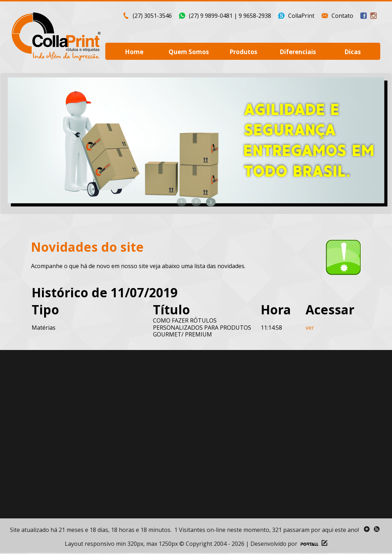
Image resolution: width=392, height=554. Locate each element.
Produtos (243, 52)
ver (310, 328)
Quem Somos (189, 52)
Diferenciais (298, 52)
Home (134, 52)
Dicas (353, 52)
